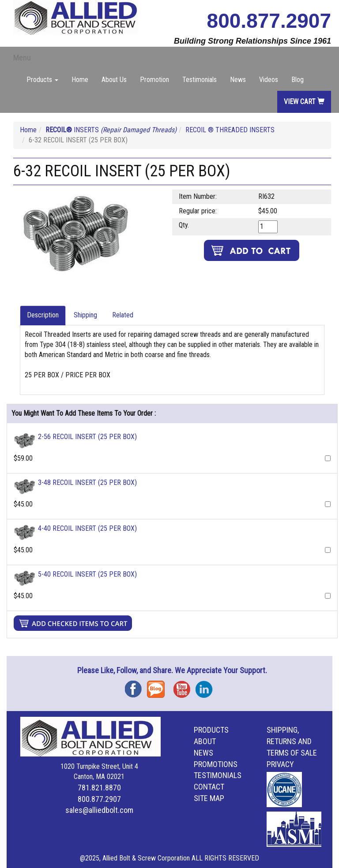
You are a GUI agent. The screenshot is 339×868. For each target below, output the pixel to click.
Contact (209, 787)
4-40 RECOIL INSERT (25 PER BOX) (87, 528)
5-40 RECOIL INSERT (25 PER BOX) (87, 574)
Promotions (216, 764)
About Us (114, 80)
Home (80, 80)
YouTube (185, 686)
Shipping (85, 315)
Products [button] (42, 80)
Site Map (209, 798)
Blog (298, 80)
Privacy (280, 764)
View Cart (304, 102)
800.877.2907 (269, 21)
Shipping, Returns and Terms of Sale (292, 741)
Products (211, 730)
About (205, 741)
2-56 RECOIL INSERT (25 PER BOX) (87, 437)
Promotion (154, 80)
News (238, 80)
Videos (269, 80)
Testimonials (200, 80)
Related (123, 315)
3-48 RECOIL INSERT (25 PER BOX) (87, 482)
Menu (22, 58)
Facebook (136, 686)
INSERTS (111, 130)
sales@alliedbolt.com (99, 810)
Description (43, 315)
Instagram (207, 686)
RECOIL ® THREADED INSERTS (230, 130)
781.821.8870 (99, 788)
